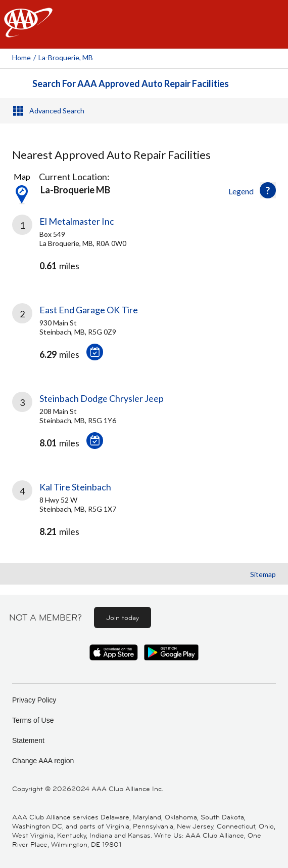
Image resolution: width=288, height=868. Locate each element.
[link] (144, 252)
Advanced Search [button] (57, 111)
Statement (28, 740)
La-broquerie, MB (66, 57)
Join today (123, 617)
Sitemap (263, 574)
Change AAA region (43, 761)
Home (21, 57)
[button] (268, 190)
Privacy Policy (34, 700)
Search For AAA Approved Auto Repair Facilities (131, 84)
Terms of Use (33, 720)
